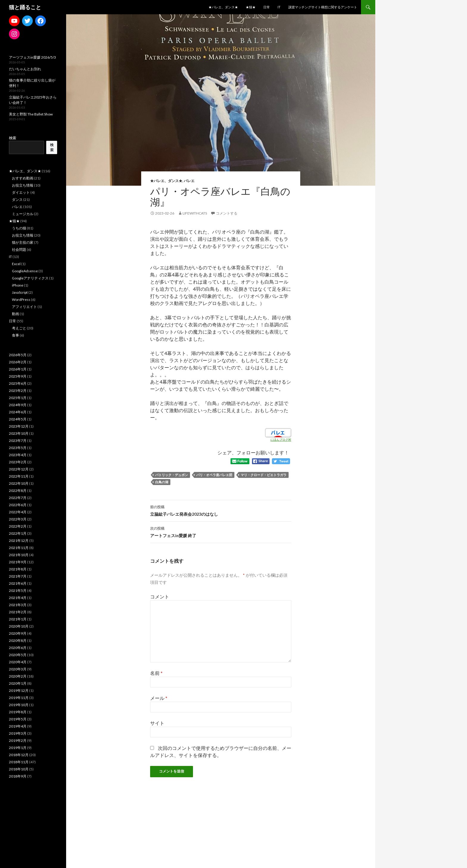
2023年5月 (18, 448)
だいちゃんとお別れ (25, 69)
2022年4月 (18, 512)
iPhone (18, 285)
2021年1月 (18, 619)
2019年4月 (18, 726)
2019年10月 (19, 705)
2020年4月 (18, 662)
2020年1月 (18, 683)
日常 (267, 7)
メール (159, 698)
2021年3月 (18, 605)
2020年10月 (19, 626)
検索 (13, 138)
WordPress (21, 300)
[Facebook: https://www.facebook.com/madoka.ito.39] (41, 21)
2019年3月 (18, 733)
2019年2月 (18, 740)
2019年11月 (19, 698)
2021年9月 (18, 562)
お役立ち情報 (23, 185)
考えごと (19, 328)
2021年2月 (18, 612)
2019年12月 (19, 691)
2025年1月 (18, 398)
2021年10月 (19, 555)
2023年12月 (19, 426)
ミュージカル (23, 214)
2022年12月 (19, 469)
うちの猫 (19, 228)
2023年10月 (19, 433)
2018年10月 (19, 769)
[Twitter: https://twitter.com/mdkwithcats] (27, 21)
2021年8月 (18, 569)
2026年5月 (18, 355)
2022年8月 (18, 491)
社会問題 (19, 250)
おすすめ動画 (23, 178)
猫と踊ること (25, 7)
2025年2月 (18, 391)
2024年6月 (18, 412)
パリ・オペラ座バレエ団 (214, 475)
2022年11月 (19, 476)
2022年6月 (18, 505)
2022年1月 (18, 533)
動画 (15, 314)
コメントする (227, 213)
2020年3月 (18, 669)
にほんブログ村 (281, 440)
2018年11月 (19, 762)
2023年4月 (18, 455)
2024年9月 (18, 405)
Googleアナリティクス (30, 278)
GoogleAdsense (25, 271)
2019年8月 (18, 712)
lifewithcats (195, 213)
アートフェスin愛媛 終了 (221, 531)
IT (279, 7)
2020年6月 (18, 648)
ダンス (17, 200)
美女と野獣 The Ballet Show (31, 114)
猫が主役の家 (23, 242)
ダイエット (21, 192)
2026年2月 (18, 362)
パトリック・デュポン (172, 475)
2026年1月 (18, 369)
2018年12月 (19, 755)
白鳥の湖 (162, 482)
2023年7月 (18, 441)
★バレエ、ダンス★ (223, 7)
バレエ (189, 181)
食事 (15, 335)
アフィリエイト (24, 307)
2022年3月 (18, 519)
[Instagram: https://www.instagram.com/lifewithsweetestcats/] (14, 34)
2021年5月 (18, 591)
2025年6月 (18, 383)
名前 (156, 673)
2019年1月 (18, 748)
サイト (157, 723)
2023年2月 (18, 462)
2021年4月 (18, 598)
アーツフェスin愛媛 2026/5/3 (32, 57)
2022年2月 (18, 526)
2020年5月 (18, 655)
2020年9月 (18, 633)
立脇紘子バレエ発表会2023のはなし (221, 510)
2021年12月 (19, 541)
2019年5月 (18, 719)
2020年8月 (18, 641)
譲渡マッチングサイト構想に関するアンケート (323, 7)
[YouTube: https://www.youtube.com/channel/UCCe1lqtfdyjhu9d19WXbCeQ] (14, 21)
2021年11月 (19, 548)
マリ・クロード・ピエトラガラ (264, 475)
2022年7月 (18, 498)
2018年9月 (18, 776)
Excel (16, 264)
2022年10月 (19, 483)
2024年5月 (18, 419)
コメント (160, 596)
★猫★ (251, 7)
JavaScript (20, 292)
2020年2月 (18, 676)
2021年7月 (18, 576)
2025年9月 (18, 376)
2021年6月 (18, 583)
